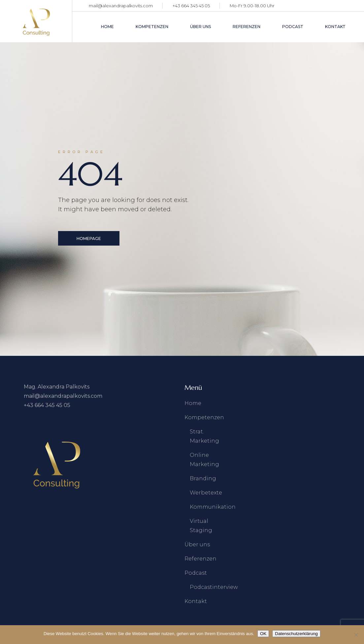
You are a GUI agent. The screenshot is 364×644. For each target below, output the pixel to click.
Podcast (196, 573)
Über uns (197, 544)
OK (263, 634)
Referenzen (200, 559)
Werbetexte (206, 493)
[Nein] (356, 635)
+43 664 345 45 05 (191, 6)
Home (193, 403)
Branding (203, 478)
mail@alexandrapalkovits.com (121, 6)
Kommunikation (213, 507)
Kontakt (196, 601)
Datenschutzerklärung (296, 634)
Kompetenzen (204, 417)
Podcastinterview (214, 587)
